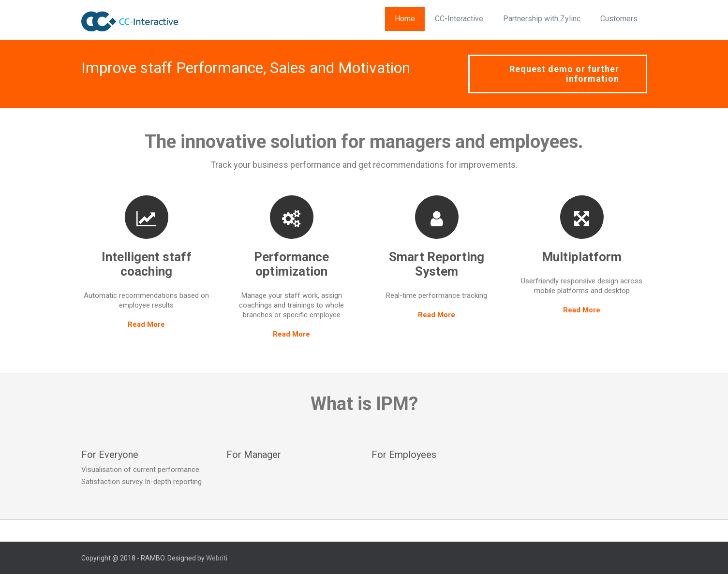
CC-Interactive (459, 19)
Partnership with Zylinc (542, 19)
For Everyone (110, 455)
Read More (146, 324)
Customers (619, 19)
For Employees (404, 455)
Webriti (217, 558)
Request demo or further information (564, 74)
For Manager (254, 455)
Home (405, 19)
